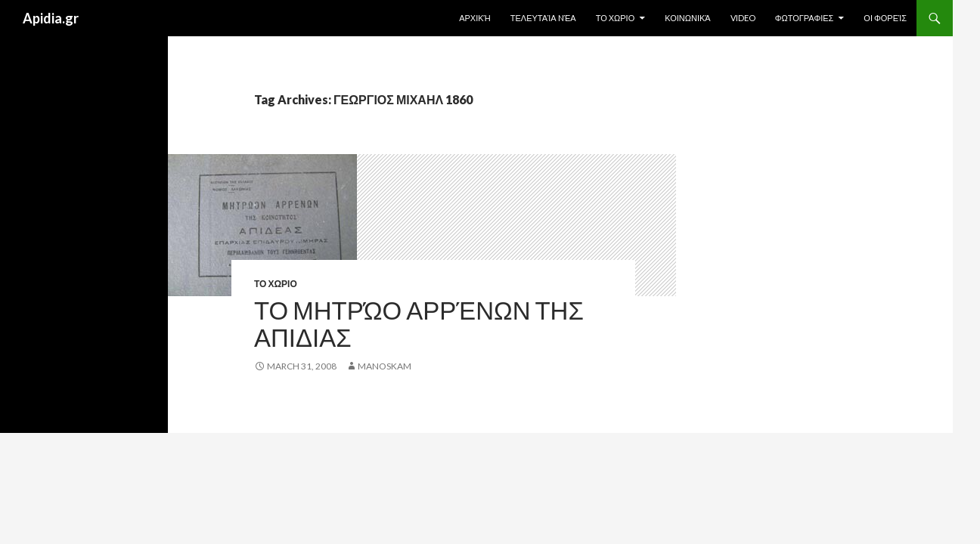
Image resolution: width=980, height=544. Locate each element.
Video (743, 18)
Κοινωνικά (687, 18)
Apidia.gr (51, 18)
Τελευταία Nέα (543, 18)
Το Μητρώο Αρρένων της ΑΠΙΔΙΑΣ (419, 323)
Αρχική (475, 18)
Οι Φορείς (885, 18)
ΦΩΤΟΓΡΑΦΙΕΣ (805, 18)
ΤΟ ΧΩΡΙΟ (616, 18)
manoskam (385, 366)
